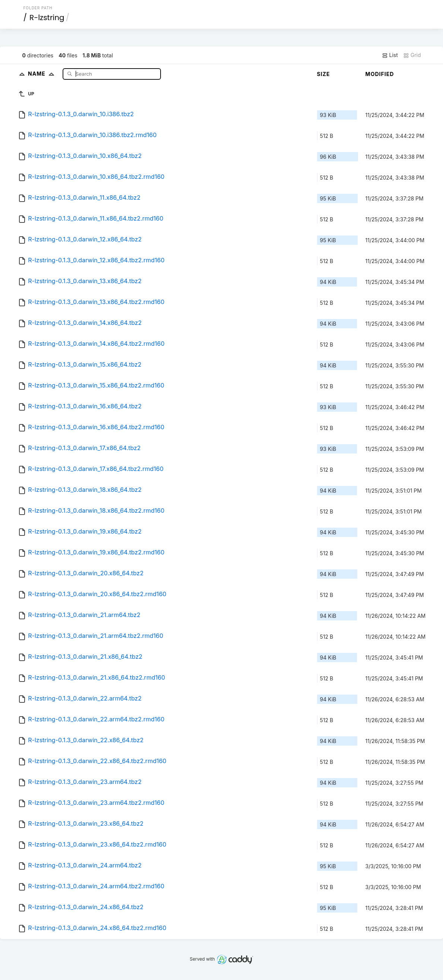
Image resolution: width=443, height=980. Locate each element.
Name (43, 74)
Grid (412, 55)
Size (324, 74)
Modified (380, 74)
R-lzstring (47, 18)
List (390, 55)
